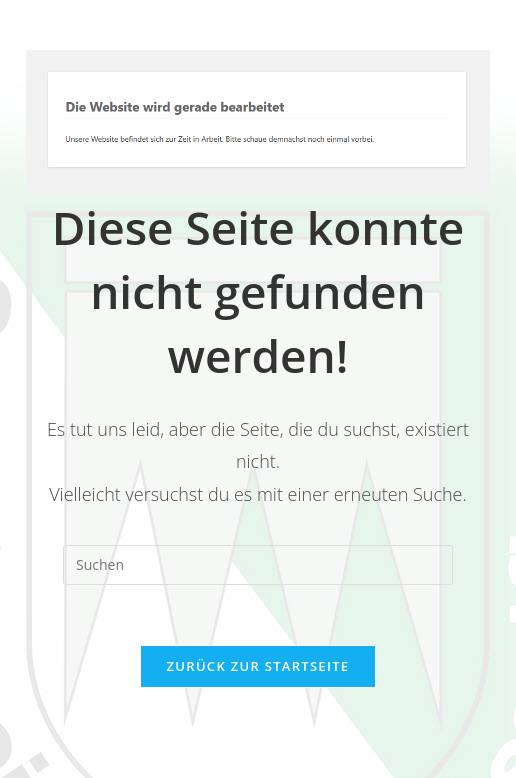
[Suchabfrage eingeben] (258, 565)
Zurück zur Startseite (258, 666)
